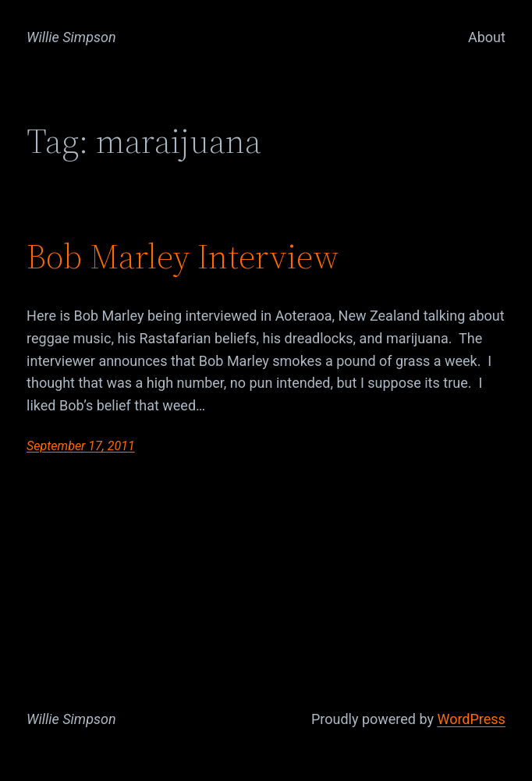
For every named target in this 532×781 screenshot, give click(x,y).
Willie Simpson (71, 37)
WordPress (471, 719)
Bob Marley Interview (183, 257)
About (487, 37)
